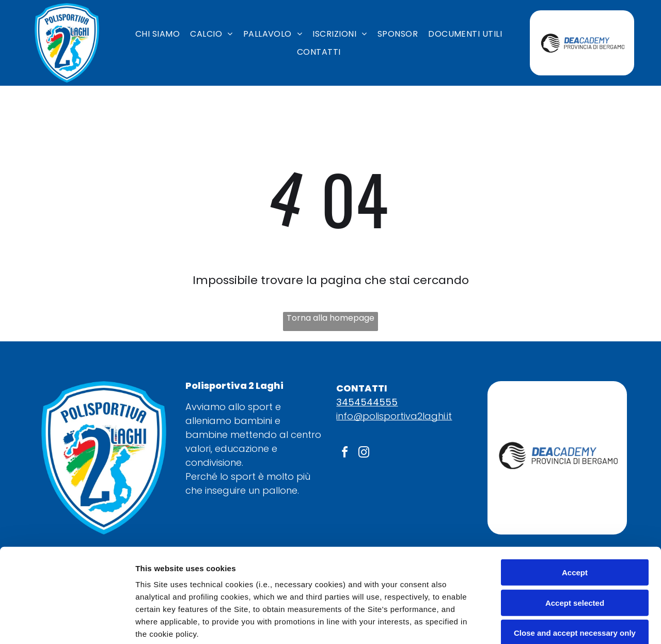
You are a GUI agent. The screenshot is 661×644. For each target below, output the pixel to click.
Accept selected (575, 515)
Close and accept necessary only (575, 545)
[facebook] (344, 454)
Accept (575, 485)
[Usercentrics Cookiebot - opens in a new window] (67, 624)
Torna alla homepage (330, 318)
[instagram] (364, 454)
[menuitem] (158, 34)
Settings (525, 624)
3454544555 (367, 402)
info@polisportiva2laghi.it (394, 416)
